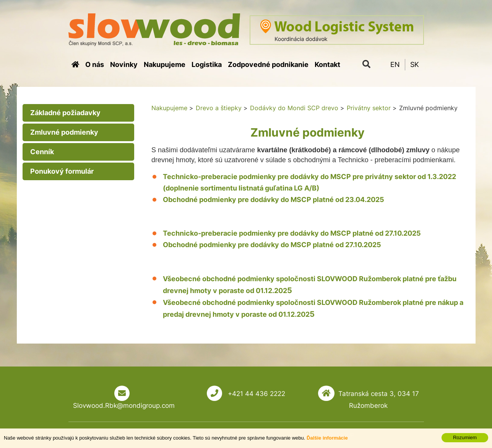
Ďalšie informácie (327, 438)
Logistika (207, 64)
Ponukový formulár (62, 171)
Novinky (124, 64)
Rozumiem (465, 437)
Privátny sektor (369, 108)
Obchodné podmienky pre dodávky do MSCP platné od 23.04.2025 (274, 200)
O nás (95, 64)
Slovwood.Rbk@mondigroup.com (124, 406)
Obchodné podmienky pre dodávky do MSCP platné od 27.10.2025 (272, 245)
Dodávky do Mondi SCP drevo (294, 108)
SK (415, 64)
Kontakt (327, 64)
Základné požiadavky (65, 113)
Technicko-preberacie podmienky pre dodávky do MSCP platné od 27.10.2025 (292, 233)
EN (395, 64)
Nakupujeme (165, 64)
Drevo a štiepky (219, 108)
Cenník (42, 152)
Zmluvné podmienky (64, 132)
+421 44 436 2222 (256, 394)
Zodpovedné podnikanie (268, 64)
